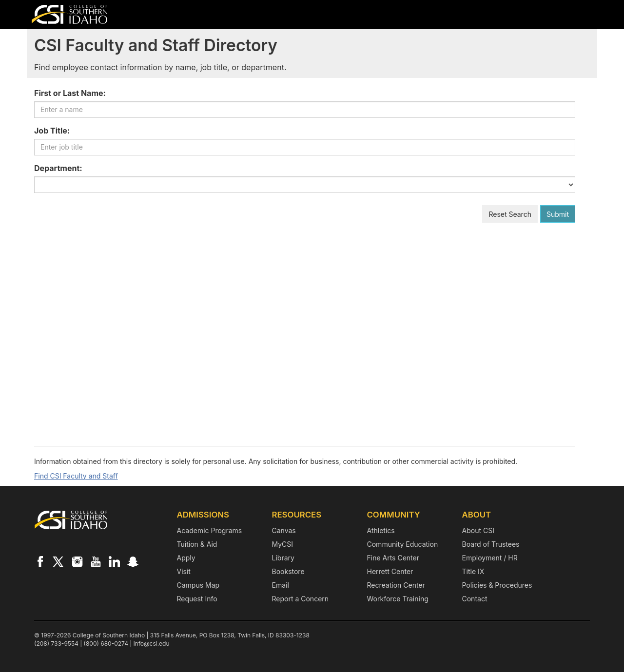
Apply (186, 558)
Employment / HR (490, 558)
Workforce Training (398, 599)
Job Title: (52, 131)
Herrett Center (390, 571)
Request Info (197, 599)
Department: (58, 168)
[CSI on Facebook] (40, 561)
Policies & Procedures (497, 585)
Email (281, 585)
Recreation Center (396, 585)
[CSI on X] (58, 561)
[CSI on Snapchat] (133, 561)
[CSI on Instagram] (77, 561)
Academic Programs (210, 530)
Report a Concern (301, 599)
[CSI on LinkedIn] (114, 561)
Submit (558, 214)
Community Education (403, 544)
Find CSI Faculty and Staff (76, 476)
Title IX (473, 571)
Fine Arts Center (393, 558)
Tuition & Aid (197, 544)
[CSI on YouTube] (96, 561)
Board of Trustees (491, 544)
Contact (475, 599)
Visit (184, 571)
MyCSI (283, 544)
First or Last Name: (70, 93)
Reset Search (510, 214)
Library (283, 558)
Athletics (381, 530)
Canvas (284, 530)
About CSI (478, 530)
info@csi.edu (152, 643)
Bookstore (288, 571)
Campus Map (198, 585)
